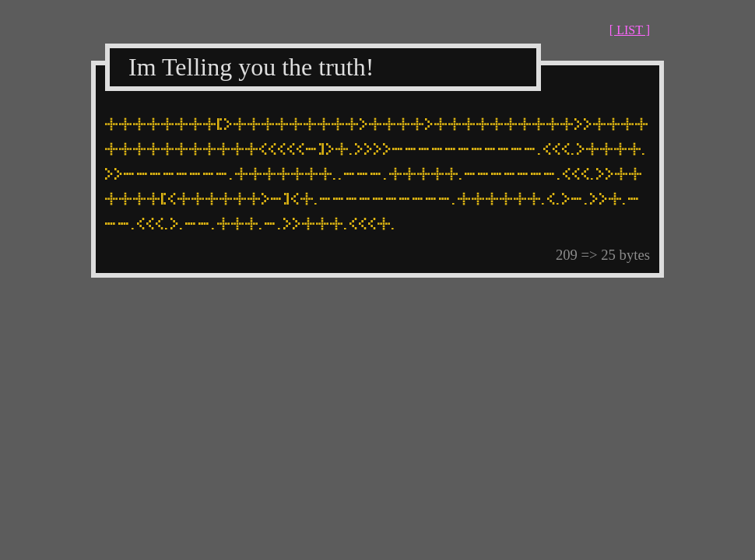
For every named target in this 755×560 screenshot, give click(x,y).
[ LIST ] (630, 30)
